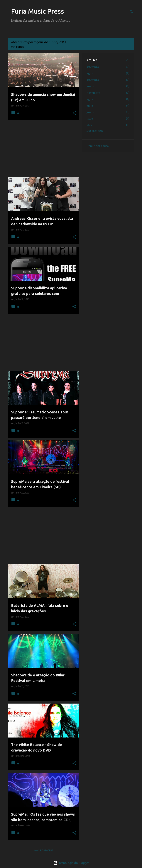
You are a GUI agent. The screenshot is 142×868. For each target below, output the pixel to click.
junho (90, 86)
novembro (93, 93)
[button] (74, 113)
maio (90, 119)
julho (90, 106)
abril (89, 125)
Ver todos (18, 47)
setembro (93, 67)
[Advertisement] (42, 149)
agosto (91, 73)
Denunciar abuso (98, 146)
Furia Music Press (38, 11)
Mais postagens (44, 850)
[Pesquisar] (132, 12)
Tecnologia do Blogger (71, 863)
